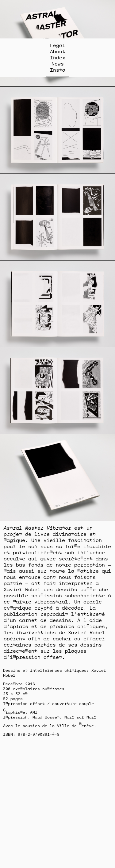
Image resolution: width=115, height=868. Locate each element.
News (58, 64)
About (58, 51)
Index (58, 58)
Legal (58, 45)
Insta (58, 70)
